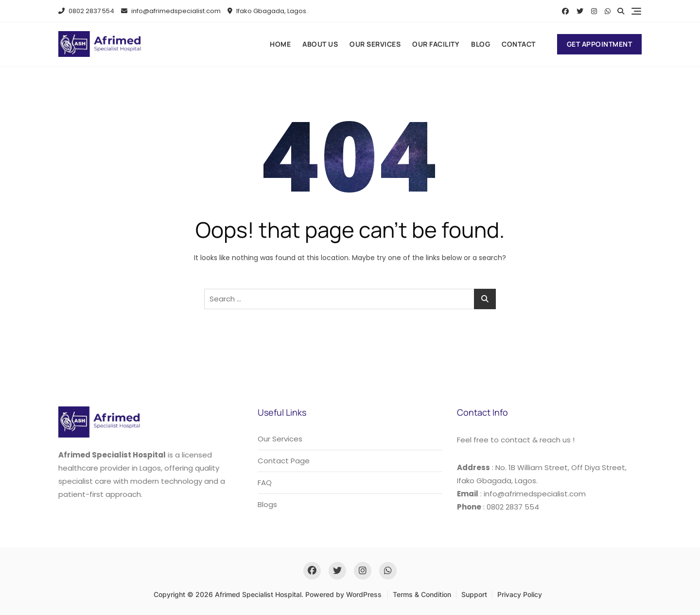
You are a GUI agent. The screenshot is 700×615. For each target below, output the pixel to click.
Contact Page (284, 461)
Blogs (267, 504)
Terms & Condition (422, 594)
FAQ (265, 483)
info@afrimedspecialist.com (171, 11)
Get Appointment (600, 44)
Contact (519, 44)
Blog (481, 44)
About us (320, 44)
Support (474, 594)
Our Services (375, 44)
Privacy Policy (520, 594)
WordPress (364, 594)
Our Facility (436, 44)
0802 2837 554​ (86, 11)
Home (280, 44)
